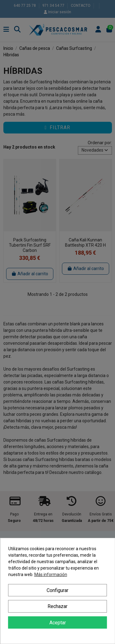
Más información (51, 574)
